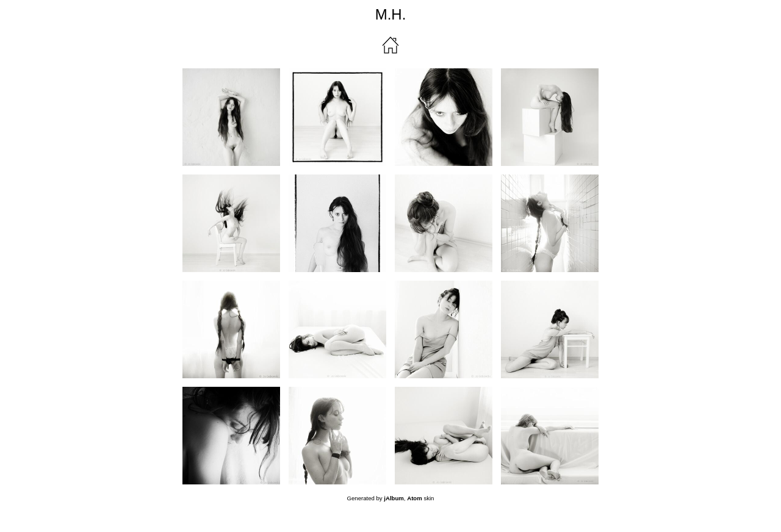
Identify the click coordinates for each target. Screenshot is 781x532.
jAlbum (394, 498)
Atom (415, 498)
